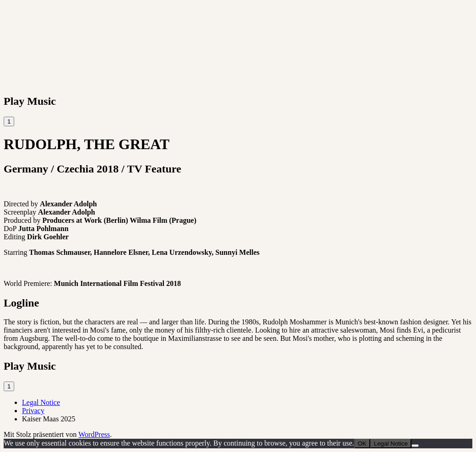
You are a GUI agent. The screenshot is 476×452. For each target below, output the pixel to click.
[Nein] (415, 446)
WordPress (94, 434)
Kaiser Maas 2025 (49, 419)
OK (362, 444)
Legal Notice (41, 402)
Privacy (33, 411)
